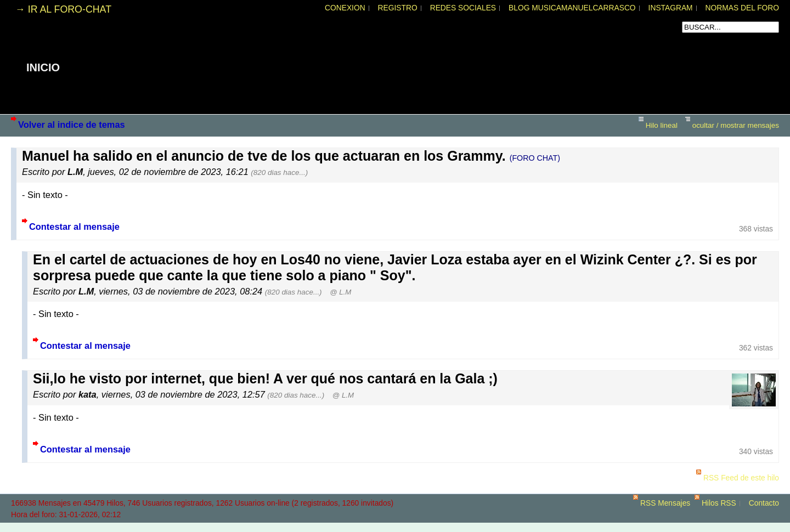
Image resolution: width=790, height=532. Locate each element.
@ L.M (340, 292)
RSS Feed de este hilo (741, 478)
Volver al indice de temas (72, 124)
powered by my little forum (395, 527)
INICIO (43, 67)
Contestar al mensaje (74, 227)
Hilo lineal (662, 125)
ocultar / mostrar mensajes (736, 125)
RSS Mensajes (665, 503)
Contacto (764, 503)
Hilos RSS (719, 503)
